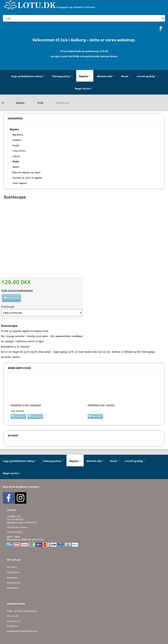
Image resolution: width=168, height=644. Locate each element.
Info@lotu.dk (14, 516)
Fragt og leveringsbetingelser (17, 290)
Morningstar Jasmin (101, 405)
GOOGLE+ (35, 487)
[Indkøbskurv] (84, 30)
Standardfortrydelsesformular (22, 631)
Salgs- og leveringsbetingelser (22, 611)
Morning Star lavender (26, 405)
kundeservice (14, 621)
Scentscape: (8, 307)
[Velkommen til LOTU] (50, 4)
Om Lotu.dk (13, 616)
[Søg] (163, 18)
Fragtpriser (13, 626)
